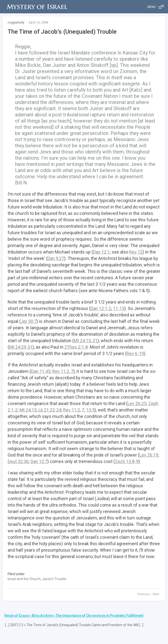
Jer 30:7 (29, 321)
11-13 (119, 308)
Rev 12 (136, 252)
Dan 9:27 (56, 258)
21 (95, 341)
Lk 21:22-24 (50, 410)
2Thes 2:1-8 (76, 347)
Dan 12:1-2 (101, 308)
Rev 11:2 (61, 371)
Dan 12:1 (101, 252)
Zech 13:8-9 (127, 461)
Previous (144, 594)
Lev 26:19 (149, 455)
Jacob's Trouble (54, 579)
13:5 (90, 410)
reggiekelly (16, 22)
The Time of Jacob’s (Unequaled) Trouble (62, 32)
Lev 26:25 (137, 403)
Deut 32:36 (18, 461)
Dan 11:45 (41, 371)
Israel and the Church (24, 579)
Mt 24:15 (82, 341)
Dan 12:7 (39, 461)
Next (156, 594)
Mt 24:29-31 (21, 347)
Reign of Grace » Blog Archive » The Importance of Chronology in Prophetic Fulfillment (74, 616)
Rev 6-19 (135, 353)
